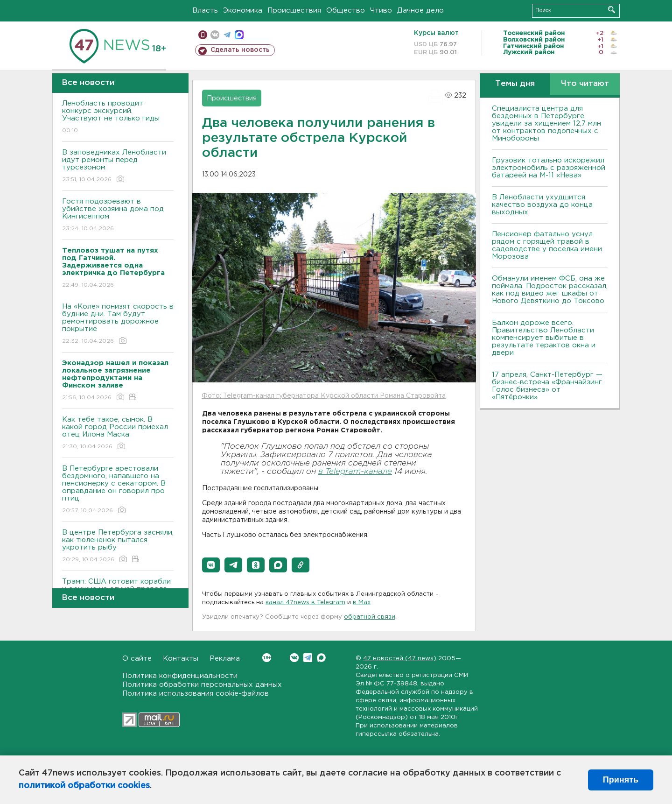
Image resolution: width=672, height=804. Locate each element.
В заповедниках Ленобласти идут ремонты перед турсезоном (118, 166)
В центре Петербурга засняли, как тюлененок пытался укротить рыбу (118, 547)
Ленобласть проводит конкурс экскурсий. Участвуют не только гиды (118, 117)
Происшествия (294, 11)
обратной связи (370, 617)
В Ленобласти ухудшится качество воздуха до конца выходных (542, 205)
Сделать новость (240, 50)
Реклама (225, 659)
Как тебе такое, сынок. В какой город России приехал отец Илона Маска (118, 434)
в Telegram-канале (355, 472)
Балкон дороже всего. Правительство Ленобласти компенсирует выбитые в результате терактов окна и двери (544, 338)
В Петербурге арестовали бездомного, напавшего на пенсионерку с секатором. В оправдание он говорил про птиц (118, 490)
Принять (621, 780)
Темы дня (515, 84)
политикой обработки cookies (84, 786)
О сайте (137, 659)
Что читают (585, 84)
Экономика (243, 11)
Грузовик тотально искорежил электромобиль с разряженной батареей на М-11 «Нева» (549, 168)
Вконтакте (267, 658)
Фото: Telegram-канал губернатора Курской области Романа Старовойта (324, 396)
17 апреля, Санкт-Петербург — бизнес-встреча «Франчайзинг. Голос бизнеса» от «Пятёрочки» (548, 386)
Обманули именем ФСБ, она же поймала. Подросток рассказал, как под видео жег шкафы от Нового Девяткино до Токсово (550, 290)
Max (321, 658)
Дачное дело (420, 11)
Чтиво (381, 11)
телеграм (227, 35)
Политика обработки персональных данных (202, 685)
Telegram (308, 658)
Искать (612, 10)
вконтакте (215, 35)
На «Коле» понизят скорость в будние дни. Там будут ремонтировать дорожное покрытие (118, 324)
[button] (211, 565)
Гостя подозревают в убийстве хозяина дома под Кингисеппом (118, 215)
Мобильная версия (203, 35)
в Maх (362, 603)
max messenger (239, 35)
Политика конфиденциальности (180, 676)
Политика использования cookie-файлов (196, 694)
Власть (205, 11)
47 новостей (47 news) (400, 659)
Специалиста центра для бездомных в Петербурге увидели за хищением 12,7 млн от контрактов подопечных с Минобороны (546, 123)
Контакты (181, 659)
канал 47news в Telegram (305, 603)
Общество (346, 11)
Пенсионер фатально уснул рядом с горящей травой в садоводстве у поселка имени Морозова (547, 245)
